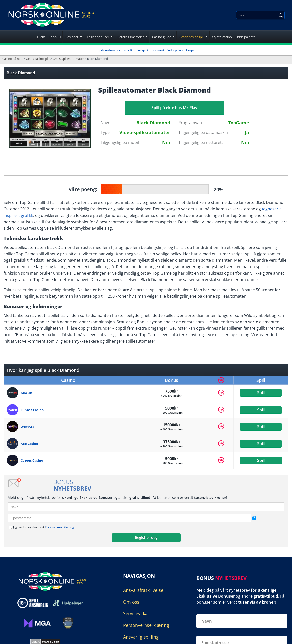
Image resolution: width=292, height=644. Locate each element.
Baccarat (158, 50)
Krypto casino (222, 37)
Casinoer (72, 37)
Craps (190, 50)
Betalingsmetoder (131, 37)
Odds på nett (245, 37)
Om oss (131, 602)
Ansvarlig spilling (141, 637)
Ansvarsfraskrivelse (143, 590)
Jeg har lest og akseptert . (44, 527)
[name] (146, 507)
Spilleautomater (109, 50)
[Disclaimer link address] (68, 603)
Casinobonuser (98, 37)
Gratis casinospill (192, 37)
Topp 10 (55, 37)
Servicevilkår (136, 613)
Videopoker (175, 50)
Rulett (128, 50)
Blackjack (142, 50)
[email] (129, 518)
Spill (261, 393)
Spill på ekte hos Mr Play (174, 108)
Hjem (41, 37)
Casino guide (162, 37)
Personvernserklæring (59, 527)
